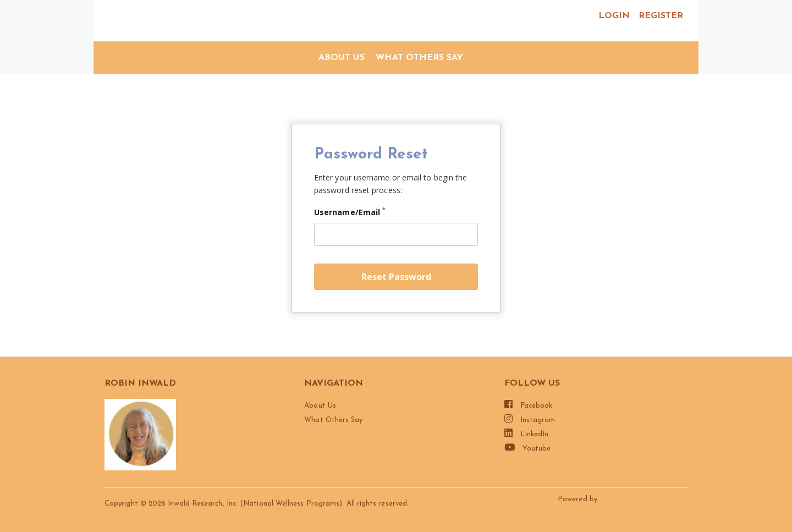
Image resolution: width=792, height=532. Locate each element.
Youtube (528, 447)
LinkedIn (527, 433)
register (661, 16)
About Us (342, 58)
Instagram (530, 419)
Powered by (579, 499)
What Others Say (419, 58)
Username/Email (350, 211)
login (614, 16)
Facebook (529, 404)
